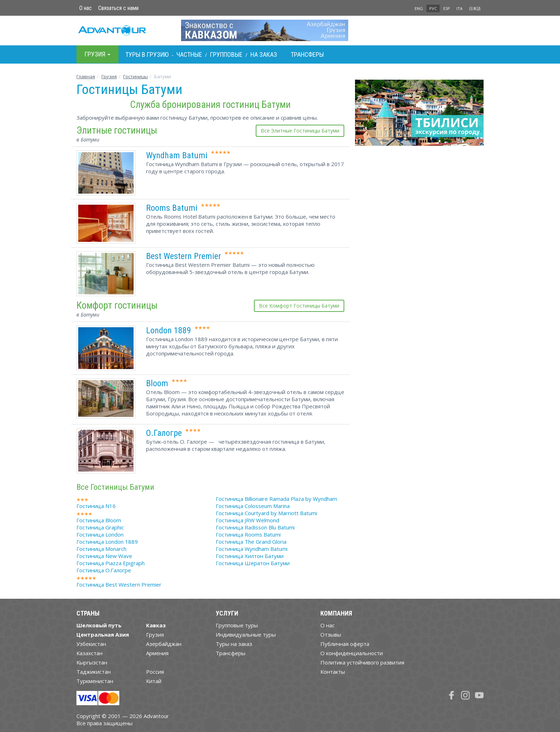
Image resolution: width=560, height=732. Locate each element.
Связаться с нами (118, 8)
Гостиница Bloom (99, 520)
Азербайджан (164, 644)
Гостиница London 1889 (107, 542)
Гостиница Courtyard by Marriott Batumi (266, 513)
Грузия (109, 76)
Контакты (333, 672)
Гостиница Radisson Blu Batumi (255, 527)
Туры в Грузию (147, 54)
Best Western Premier (184, 256)
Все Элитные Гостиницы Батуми (300, 131)
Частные (189, 54)
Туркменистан (95, 681)
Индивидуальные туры (246, 634)
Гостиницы (136, 76)
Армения (157, 653)
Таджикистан (94, 672)
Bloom (157, 383)
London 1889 (169, 330)
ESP (447, 8)
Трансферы (307, 54)
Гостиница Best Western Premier (119, 584)
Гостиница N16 (96, 506)
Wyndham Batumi (177, 155)
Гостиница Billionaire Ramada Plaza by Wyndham (276, 499)
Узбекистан (91, 644)
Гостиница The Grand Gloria (251, 542)
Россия (155, 672)
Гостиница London (100, 534)
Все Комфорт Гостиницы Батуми (299, 306)
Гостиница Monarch (101, 549)
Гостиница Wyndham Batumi (252, 549)
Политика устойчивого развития (362, 662)
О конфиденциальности (352, 653)
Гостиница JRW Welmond (247, 520)
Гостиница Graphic (100, 527)
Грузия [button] (97, 54)
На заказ (264, 54)
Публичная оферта (345, 644)
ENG (419, 8)
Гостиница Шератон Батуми (253, 563)
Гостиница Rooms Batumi (248, 534)
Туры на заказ (234, 644)
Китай (154, 681)
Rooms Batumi (172, 208)
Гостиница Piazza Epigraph (111, 563)
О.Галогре (164, 433)
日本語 (475, 8)
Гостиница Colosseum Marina (253, 506)
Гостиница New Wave (104, 556)
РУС (433, 8)
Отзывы (331, 634)
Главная (86, 76)
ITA (459, 8)
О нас (86, 8)
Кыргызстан (92, 662)
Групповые (226, 54)
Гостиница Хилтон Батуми (250, 556)
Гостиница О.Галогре (104, 570)
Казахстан (89, 653)
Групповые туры (237, 625)
